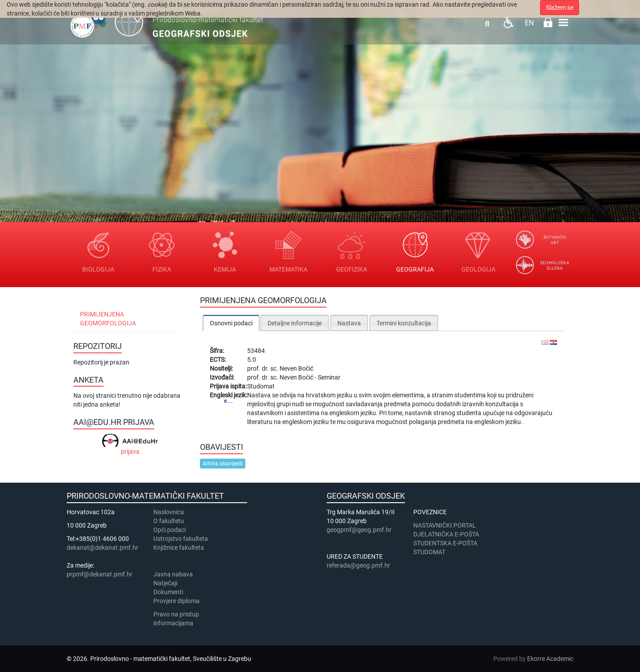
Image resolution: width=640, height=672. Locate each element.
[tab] (231, 323)
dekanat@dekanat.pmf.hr (102, 548)
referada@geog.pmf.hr (358, 565)
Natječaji (165, 583)
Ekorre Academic (550, 659)
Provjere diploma (176, 601)
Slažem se (560, 8)
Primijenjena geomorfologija (108, 319)
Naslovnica (169, 512)
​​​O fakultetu (169, 521)
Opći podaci (170, 530)
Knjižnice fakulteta (179, 548)
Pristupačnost (508, 22)
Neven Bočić (296, 368)
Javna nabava (173, 574)
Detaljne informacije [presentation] (295, 323)
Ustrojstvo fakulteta (181, 539)
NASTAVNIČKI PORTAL (445, 525)
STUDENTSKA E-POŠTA (445, 543)
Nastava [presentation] (349, 323)
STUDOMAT (429, 552)
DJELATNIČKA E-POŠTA (446, 534)
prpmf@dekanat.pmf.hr (100, 574)
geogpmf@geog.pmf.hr (359, 530)
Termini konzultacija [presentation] (404, 323)
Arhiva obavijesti (223, 464)
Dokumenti (168, 592)
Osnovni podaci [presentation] (231, 323)
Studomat (261, 386)
